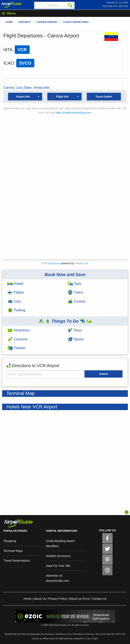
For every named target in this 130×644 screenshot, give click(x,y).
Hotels (15, 284)
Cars (14, 301)
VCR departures (51, 263)
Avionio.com (81, 263)
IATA (8, 50)
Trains (75, 292)
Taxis (75, 284)
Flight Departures (76, 22)
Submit (103, 374)
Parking (16, 310)
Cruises (77, 301)
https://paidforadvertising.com (73, 113)
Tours (75, 330)
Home (9, 22)
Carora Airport (47, 22)
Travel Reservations (17, 561)
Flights (16, 292)
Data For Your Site (58, 566)
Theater (16, 348)
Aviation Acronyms (58, 556)
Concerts (17, 339)
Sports (76, 339)
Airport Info (23, 97)
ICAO (9, 63)
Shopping (10, 541)
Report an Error (79, 599)
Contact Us (99, 599)
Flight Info (62, 97)
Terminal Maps (13, 551)
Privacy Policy (58, 599)
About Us (40, 599)
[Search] (70, 5)
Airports (24, 22)
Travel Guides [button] (104, 97)
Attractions (19, 330)
